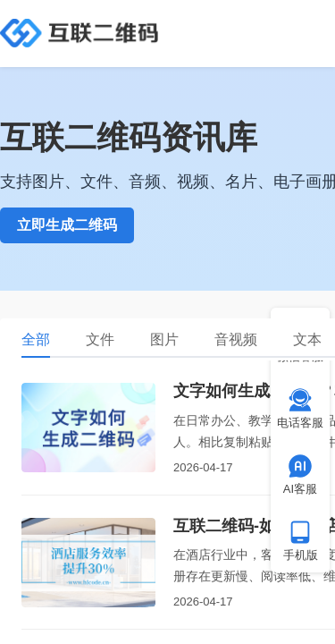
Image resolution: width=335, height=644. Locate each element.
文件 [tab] (100, 339)
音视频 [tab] (236, 339)
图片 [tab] (164, 339)
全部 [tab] (36, 339)
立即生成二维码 (67, 225)
